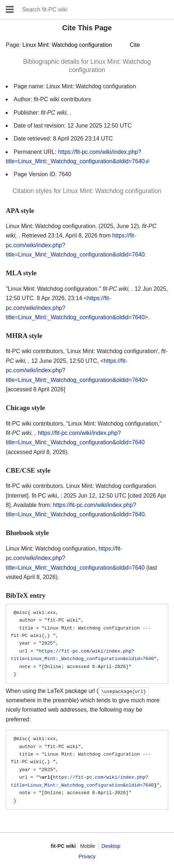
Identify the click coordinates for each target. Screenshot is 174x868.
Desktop (111, 846)
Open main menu (10, 10)
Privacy (87, 856)
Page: (73, 45)
